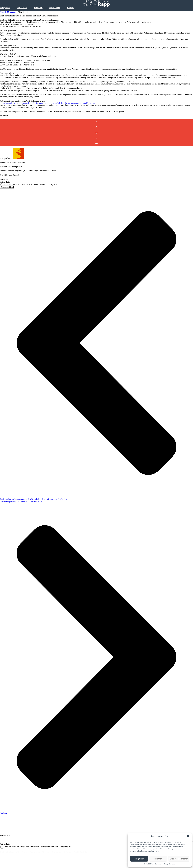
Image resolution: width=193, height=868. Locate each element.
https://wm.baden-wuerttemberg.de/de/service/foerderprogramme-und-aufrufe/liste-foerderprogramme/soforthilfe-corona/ (47, 103)
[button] (188, 836)
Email (3, 179)
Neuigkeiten (5, 8)
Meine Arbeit (55, 8)
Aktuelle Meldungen (8, 12)
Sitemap (51, 852)
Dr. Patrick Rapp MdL (11, 852)
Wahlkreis (38, 8)
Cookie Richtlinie (149, 864)
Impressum (172, 864)
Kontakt (71, 8)
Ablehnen (158, 859)
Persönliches (22, 8)
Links (27, 852)
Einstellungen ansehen (179, 859)
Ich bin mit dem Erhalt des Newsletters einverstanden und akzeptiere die (42, 184)
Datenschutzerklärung (162, 864)
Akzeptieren (139, 859)
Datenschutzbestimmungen (70, 184)
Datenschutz (5, 182)
